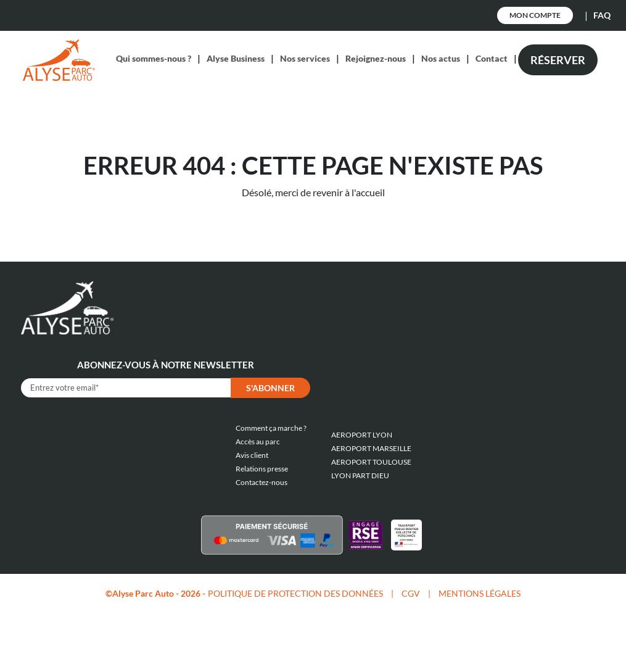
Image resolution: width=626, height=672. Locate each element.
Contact (492, 58)
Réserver (558, 60)
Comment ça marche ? (271, 428)
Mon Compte (535, 15)
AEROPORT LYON (362, 435)
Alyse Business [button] (236, 58)
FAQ (602, 15)
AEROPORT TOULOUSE (371, 462)
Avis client (252, 455)
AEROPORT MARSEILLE (371, 448)
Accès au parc (258, 442)
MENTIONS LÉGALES (480, 593)
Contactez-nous (262, 482)
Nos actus (441, 58)
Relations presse (262, 469)
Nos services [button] (305, 58)
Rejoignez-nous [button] (376, 58)
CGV (411, 593)
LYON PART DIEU (360, 475)
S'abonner (270, 388)
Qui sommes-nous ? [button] (154, 58)
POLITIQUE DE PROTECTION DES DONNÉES (295, 593)
